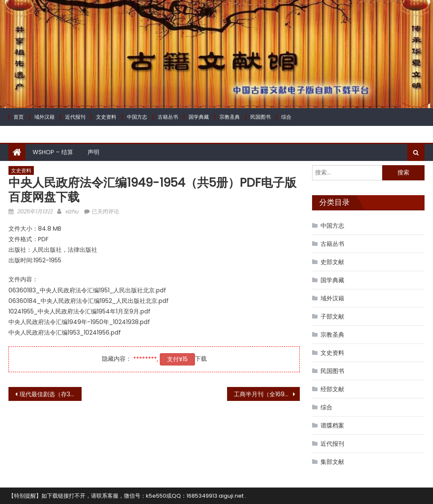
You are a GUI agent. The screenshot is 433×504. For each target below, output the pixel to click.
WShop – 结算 (53, 152)
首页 (19, 117)
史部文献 (332, 262)
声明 (93, 152)
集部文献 (332, 462)
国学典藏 (199, 117)
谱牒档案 (332, 425)
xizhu (72, 211)
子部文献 (332, 316)
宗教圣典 (230, 117)
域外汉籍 (44, 117)
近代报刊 (75, 117)
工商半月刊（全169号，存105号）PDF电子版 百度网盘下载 (267, 394)
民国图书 (260, 117)
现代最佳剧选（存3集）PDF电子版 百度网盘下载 (50, 394)
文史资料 (106, 117)
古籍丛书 (168, 117)
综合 (286, 117)
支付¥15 (177, 359)
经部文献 (332, 389)
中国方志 (137, 117)
